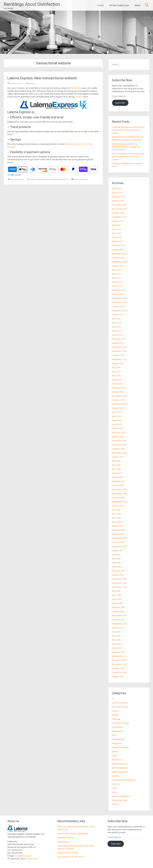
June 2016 (117, 595)
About (138, 5)
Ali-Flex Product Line (119, 5)
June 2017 (116, 559)
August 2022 (118, 315)
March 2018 (117, 526)
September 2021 (120, 359)
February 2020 (119, 433)
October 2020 (118, 400)
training (116, 784)
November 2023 (119, 254)
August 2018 (118, 506)
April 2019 (117, 473)
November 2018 (119, 494)
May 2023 (116, 278)
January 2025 (118, 250)
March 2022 (118, 335)
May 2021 (116, 376)
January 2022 (118, 343)
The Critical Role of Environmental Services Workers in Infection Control (128, 157)
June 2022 (117, 323)
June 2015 (116, 636)
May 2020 (117, 420)
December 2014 (119, 660)
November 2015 (119, 616)
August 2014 (118, 677)
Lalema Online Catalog (68, 853)
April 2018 (117, 522)
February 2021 (119, 388)
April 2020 (117, 424)
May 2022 (117, 327)
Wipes (115, 804)
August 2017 (118, 550)
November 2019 (119, 445)
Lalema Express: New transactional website (42, 78)
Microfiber (117, 760)
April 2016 (117, 599)
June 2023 (117, 274)
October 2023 (118, 258)
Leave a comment (81, 180)
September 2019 (120, 453)
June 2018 (117, 514)
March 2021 (117, 384)
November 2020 (120, 396)
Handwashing (118, 739)
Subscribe (120, 103)
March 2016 (117, 603)
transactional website (59, 180)
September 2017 (119, 546)
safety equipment (120, 768)
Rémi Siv (32, 83)
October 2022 (118, 306)
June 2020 (117, 416)
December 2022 (119, 298)
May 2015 (116, 640)
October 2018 (118, 498)
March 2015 (117, 648)
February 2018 (118, 530)
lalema (33, 180)
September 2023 (120, 262)
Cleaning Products (121, 723)
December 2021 (119, 347)
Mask (115, 756)
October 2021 (118, 355)
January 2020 (118, 437)
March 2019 (117, 477)
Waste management (121, 796)
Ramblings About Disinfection (32, 4)
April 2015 (117, 644)
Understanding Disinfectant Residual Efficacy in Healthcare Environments (126, 147)
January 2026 (118, 201)
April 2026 (117, 189)
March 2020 (118, 428)
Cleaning (116, 719)
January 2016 (118, 611)
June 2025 (117, 229)
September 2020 (120, 404)
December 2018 (119, 489)
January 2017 (118, 575)
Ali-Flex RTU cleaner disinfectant (73, 834)
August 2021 (118, 363)
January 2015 (118, 656)
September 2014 (120, 672)
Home (101, 5)
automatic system (120, 707)
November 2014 (119, 664)
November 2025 (120, 209)
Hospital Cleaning (120, 747)
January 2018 (118, 534)
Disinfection (118, 731)
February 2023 (119, 290)
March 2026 (118, 193)
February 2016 (118, 607)
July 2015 (116, 632)
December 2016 (119, 579)
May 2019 (116, 469)
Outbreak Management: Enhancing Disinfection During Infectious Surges (128, 130)
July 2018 (116, 510)
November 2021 (119, 351)
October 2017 (118, 542)
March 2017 (117, 567)
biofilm (115, 715)
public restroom (119, 764)
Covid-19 (79, 97)
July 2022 (116, 319)
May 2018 (116, 518)
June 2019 (117, 465)
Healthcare (117, 743)
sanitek (115, 776)
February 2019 (118, 481)
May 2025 (117, 233)
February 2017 (118, 571)
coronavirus (118, 727)
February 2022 (119, 339)
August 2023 (118, 266)
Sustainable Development (124, 780)
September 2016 (120, 587)
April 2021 (117, 380)
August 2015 (118, 628)
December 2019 (119, 441)
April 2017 (117, 563)
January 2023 (118, 294)
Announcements (17, 180)
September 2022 (120, 311)
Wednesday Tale (120, 800)
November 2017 (119, 538)
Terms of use (32, 859)
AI (113, 699)
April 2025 (117, 237)
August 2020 (118, 408)
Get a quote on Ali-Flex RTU (70, 857)
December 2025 (119, 205)
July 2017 (116, 555)
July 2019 (116, 461)
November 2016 (119, 583)
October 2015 (118, 620)
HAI (114, 735)
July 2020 (116, 412)
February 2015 (118, 652)
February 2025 (119, 245)
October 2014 (118, 668)
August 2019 (118, 457)
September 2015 (119, 624)
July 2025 (116, 225)
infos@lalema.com (23, 856)
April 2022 (117, 331)
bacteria (116, 711)
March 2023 (117, 286)
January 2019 (118, 485)
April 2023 (117, 282)
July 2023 (116, 270)
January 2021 (118, 392)
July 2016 (116, 591)
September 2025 (120, 217)
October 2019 (118, 449)
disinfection (76, 88)
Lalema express (43, 180)
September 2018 (120, 502)
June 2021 (117, 372)
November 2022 (120, 302)
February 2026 (119, 197)
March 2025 (117, 241)
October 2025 (118, 213)
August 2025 (118, 221)
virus (114, 792)
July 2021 (116, 367)
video (115, 788)
